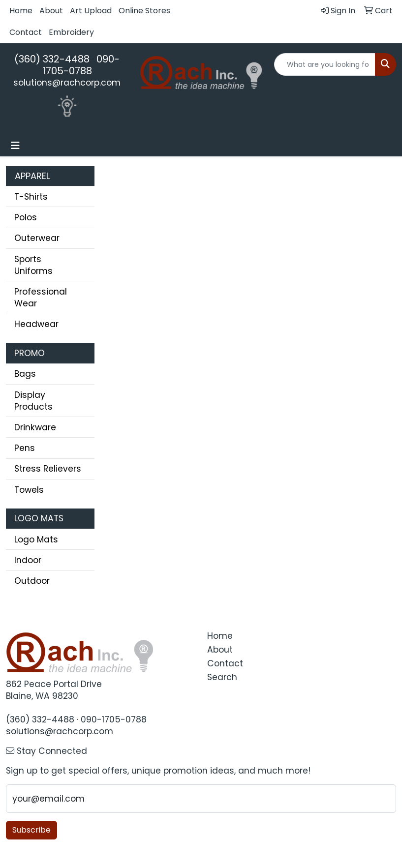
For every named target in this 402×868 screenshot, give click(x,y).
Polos (26, 217)
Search (222, 677)
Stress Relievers (48, 469)
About (51, 11)
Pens (25, 448)
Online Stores (144, 11)
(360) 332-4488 (52, 59)
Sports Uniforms (33, 265)
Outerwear (37, 238)
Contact (26, 32)
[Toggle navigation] (15, 146)
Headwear (36, 324)
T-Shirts (31, 197)
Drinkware (35, 427)
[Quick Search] (325, 64)
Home (21, 11)
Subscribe (31, 830)
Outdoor (32, 581)
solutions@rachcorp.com (67, 83)
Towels (29, 490)
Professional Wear (41, 298)
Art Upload (91, 11)
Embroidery (71, 32)
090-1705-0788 (81, 65)
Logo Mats (36, 539)
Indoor (28, 560)
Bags (25, 374)
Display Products (33, 401)
